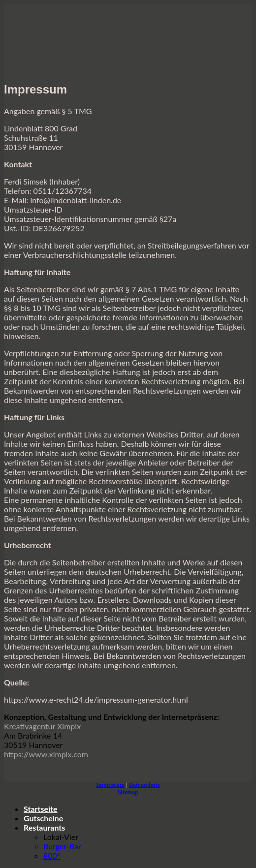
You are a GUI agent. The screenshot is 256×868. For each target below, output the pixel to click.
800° (52, 855)
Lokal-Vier (61, 837)
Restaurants (44, 827)
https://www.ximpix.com (46, 754)
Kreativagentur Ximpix (42, 726)
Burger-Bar (62, 846)
